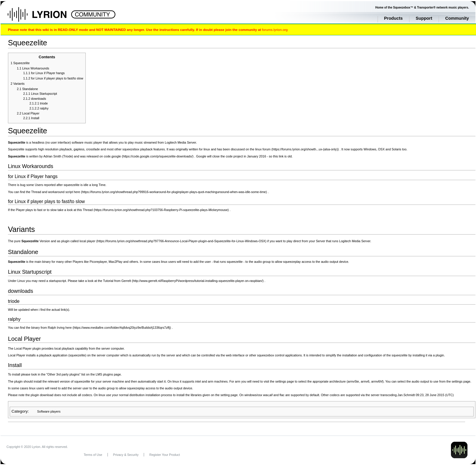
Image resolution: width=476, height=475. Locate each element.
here (77, 192)
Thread (88, 210)
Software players (49, 411)
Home (43, 17)
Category (20, 411)
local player (87, 241)
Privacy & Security (126, 455)
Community (457, 18)
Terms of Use (93, 455)
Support (424, 18)
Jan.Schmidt (406, 395)
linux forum (263, 149)
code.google (112, 156)
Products (394, 18)
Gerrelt (126, 281)
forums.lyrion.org (275, 30)
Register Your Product (165, 455)
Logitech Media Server (180, 142)
